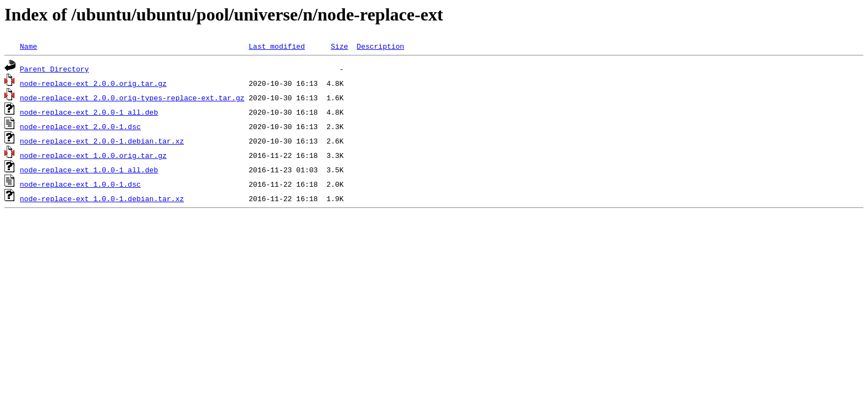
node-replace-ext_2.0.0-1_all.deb (89, 112)
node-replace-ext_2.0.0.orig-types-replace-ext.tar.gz (132, 98)
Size (339, 46)
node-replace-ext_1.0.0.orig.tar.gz (93, 155)
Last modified (277, 46)
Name (29, 46)
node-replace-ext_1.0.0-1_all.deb (89, 170)
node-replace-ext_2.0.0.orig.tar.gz (93, 83)
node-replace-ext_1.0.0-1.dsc (80, 184)
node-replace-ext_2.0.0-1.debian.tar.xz (102, 141)
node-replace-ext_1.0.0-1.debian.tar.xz (102, 198)
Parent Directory (55, 69)
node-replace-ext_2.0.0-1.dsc (80, 126)
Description (380, 46)
